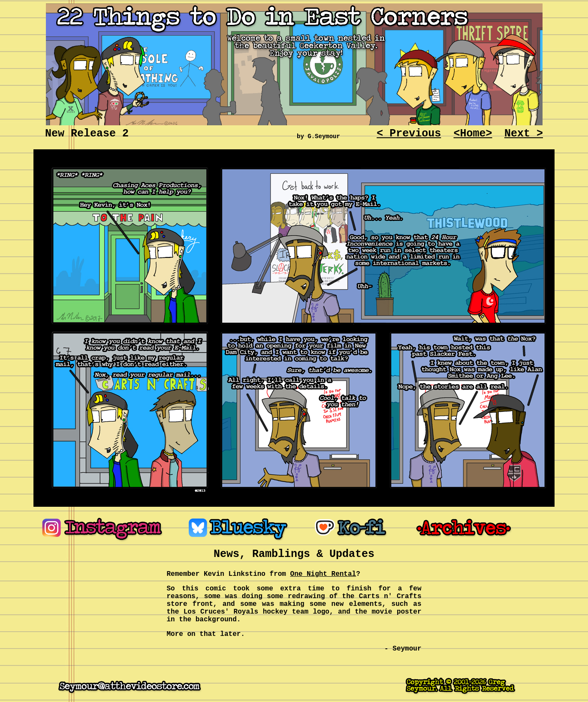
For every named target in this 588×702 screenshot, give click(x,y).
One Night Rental (323, 574)
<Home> (473, 134)
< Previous (409, 134)
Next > (524, 134)
